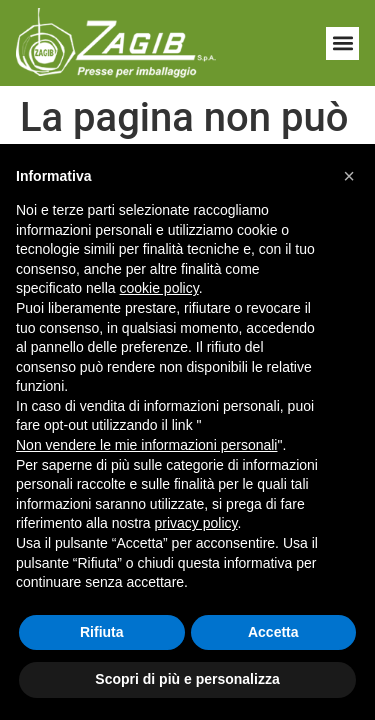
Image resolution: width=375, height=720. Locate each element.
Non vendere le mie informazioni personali (146, 445)
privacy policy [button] (196, 523)
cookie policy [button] (159, 288)
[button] (342, 43)
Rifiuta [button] (102, 632)
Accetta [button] (273, 632)
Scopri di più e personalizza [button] (187, 679)
